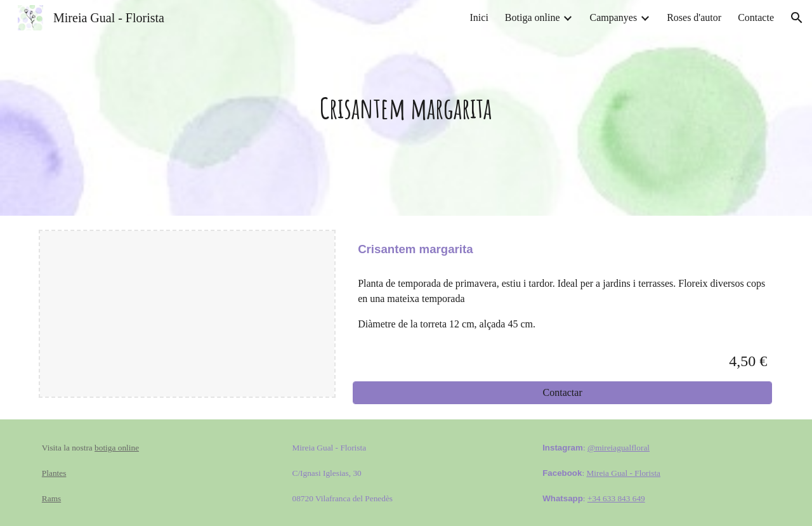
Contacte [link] (756, 17)
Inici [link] (479, 17)
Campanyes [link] (613, 17)
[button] (797, 18)
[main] (406, 108)
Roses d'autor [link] (694, 17)
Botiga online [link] (533, 17)
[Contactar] (562, 393)
